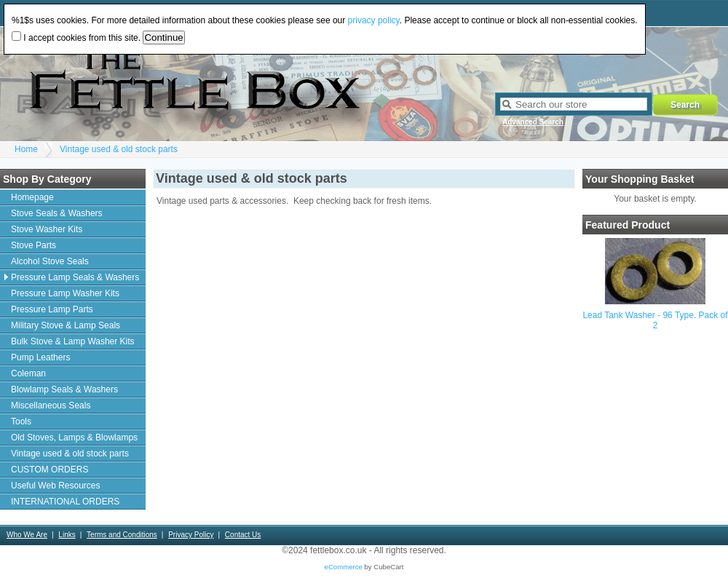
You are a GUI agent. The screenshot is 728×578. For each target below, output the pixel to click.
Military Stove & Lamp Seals (66, 325)
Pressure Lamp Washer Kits (65, 293)
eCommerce (344, 567)
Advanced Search (533, 122)
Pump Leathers (40, 357)
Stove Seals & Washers (57, 213)
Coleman (28, 373)
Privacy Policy (191, 535)
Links (67, 535)
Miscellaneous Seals (51, 405)
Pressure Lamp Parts (52, 309)
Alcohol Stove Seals (50, 261)
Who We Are (27, 535)
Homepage (32, 197)
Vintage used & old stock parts (119, 149)
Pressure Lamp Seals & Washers (75, 277)
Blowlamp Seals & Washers (64, 389)
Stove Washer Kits (47, 229)
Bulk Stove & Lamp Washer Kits (73, 341)
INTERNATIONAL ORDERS (65, 502)
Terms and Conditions (122, 535)
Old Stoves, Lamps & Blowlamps (74, 438)
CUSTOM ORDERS (50, 470)
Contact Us (243, 535)
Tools (21, 421)
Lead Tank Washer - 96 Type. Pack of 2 (655, 320)
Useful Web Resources (56, 486)
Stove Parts (33, 245)
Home (26, 149)
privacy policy (374, 20)
